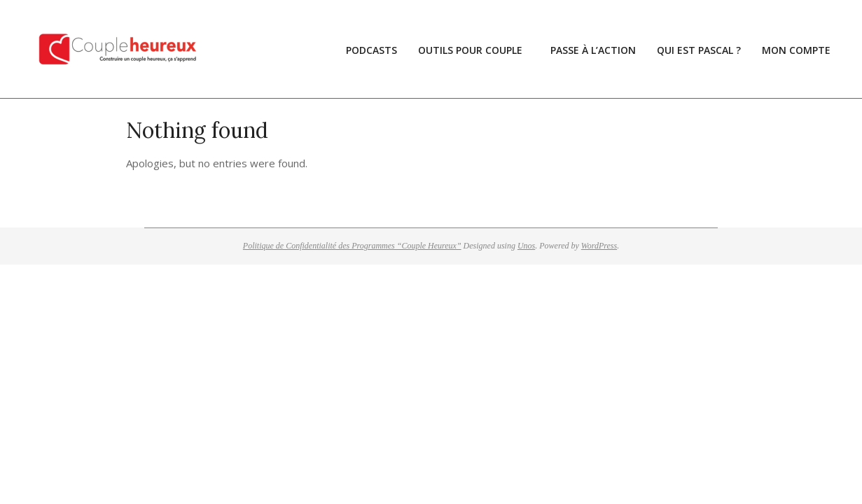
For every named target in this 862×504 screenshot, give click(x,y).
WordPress (599, 246)
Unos (526, 246)
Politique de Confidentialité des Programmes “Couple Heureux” (352, 246)
